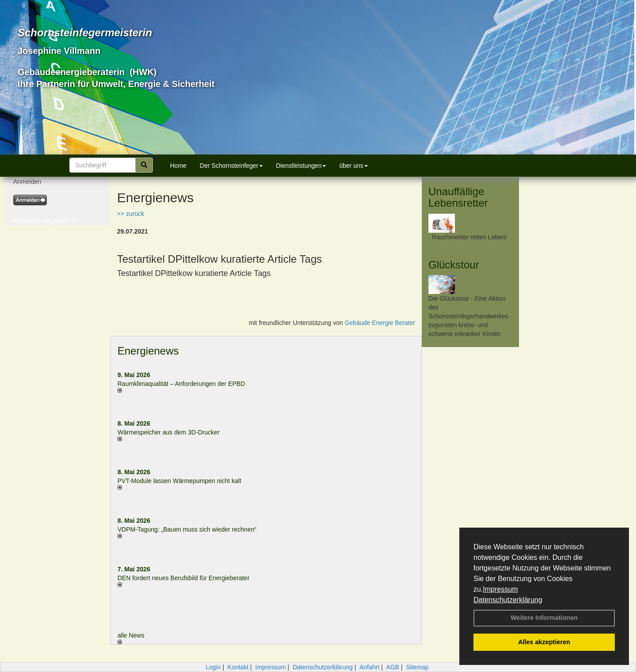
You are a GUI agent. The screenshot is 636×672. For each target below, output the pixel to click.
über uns (353, 166)
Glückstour (454, 265)
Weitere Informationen (544, 618)
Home (178, 166)
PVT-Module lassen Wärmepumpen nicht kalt (179, 481)
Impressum (500, 589)
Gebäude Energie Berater (380, 323)
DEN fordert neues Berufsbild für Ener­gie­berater (184, 578)
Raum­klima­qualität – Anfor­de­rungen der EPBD (181, 384)
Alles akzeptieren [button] (544, 642)
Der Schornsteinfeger (231, 166)
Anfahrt (369, 667)
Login (213, 667)
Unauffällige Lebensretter (458, 197)
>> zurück (131, 214)
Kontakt (238, 667)
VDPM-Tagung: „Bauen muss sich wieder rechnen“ (187, 529)
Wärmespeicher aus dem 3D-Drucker (168, 432)
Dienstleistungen (301, 166)
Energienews (148, 351)
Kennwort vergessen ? (44, 221)
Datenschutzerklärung (508, 600)
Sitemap (417, 667)
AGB (393, 667)
